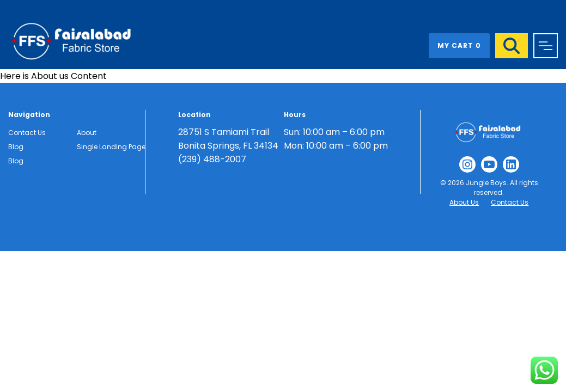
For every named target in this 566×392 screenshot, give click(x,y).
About (87, 133)
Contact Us (27, 133)
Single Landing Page (111, 147)
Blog (16, 147)
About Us (464, 202)
